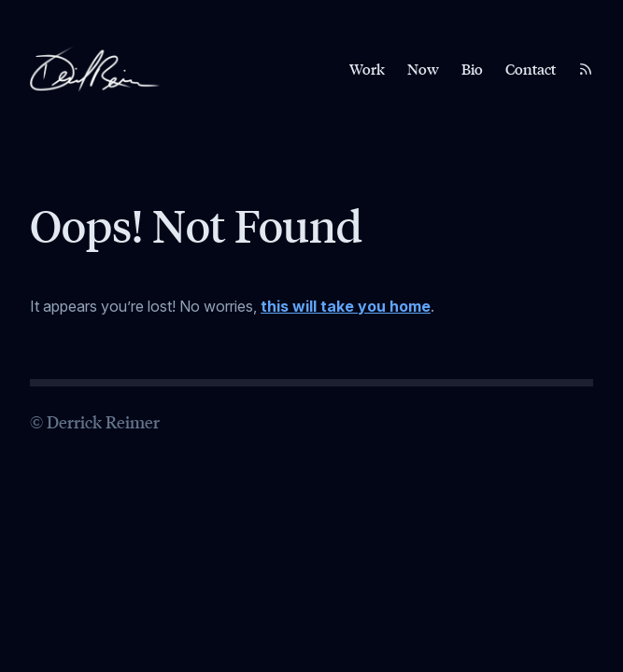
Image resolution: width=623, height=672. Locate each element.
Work (367, 69)
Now (423, 69)
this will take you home (346, 306)
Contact (531, 69)
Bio (472, 69)
